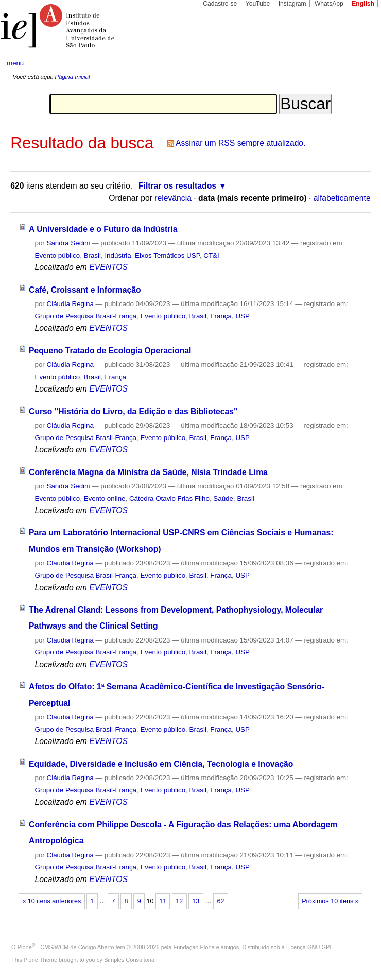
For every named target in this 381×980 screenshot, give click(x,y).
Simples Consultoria (129, 960)
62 (220, 901)
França (221, 316)
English (363, 4)
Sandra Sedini (68, 243)
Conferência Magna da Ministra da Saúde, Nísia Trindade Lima (148, 472)
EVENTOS (108, 267)
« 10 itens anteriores (51, 901)
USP (242, 316)
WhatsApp (329, 4)
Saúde (223, 499)
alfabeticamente (342, 198)
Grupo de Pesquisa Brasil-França (85, 316)
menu (15, 63)
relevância (173, 198)
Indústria (118, 255)
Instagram (292, 4)
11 (163, 901)
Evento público (57, 255)
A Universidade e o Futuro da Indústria (103, 229)
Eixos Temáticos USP (167, 255)
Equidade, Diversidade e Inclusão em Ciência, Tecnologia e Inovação (161, 764)
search (354, 63)
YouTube (258, 4)
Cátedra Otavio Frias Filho (169, 499)
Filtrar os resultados (177, 186)
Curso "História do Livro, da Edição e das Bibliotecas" (133, 411)
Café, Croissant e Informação (85, 290)
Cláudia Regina (70, 304)
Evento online (105, 499)
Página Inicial (72, 77)
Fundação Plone (194, 947)
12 (179, 901)
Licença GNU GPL (309, 947)
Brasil (92, 255)
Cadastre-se (220, 4)
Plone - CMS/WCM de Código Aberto (66, 947)
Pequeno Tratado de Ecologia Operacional (110, 351)
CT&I (211, 255)
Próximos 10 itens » (330, 901)
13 (196, 901)
